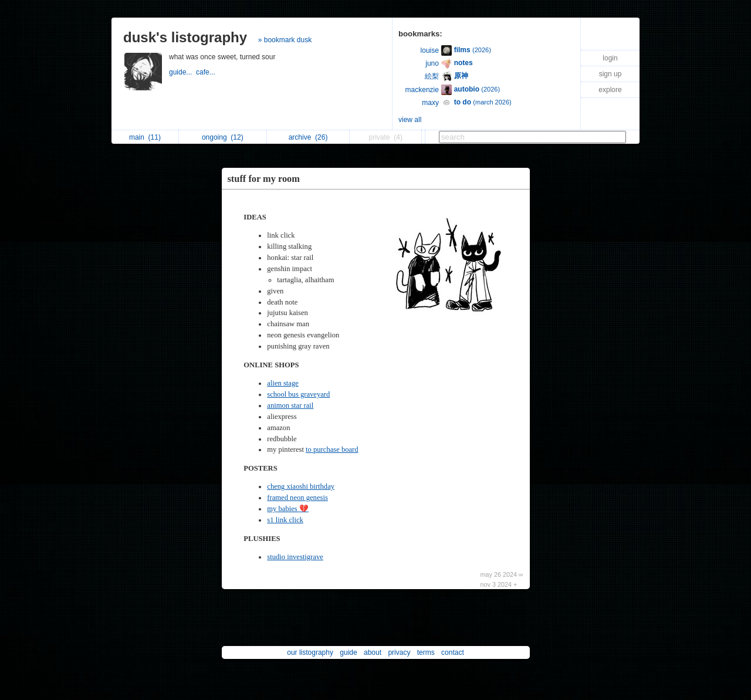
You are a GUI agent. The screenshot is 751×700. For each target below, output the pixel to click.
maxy (430, 103)
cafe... (207, 72)
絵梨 (432, 76)
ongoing (223, 137)
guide (348, 652)
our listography (310, 652)
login (610, 58)
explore (610, 90)
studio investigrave (295, 557)
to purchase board (332, 449)
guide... (182, 72)
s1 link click (285, 520)
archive (308, 137)
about (373, 652)
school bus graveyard (298, 394)
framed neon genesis (297, 498)
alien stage (283, 383)
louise (430, 50)
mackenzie (422, 90)
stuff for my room (264, 179)
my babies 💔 (288, 509)
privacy (399, 652)
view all (410, 120)
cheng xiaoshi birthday (301, 486)
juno (432, 63)
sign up (610, 74)
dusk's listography (185, 37)
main (145, 137)
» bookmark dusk (285, 40)
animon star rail (290, 405)
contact (453, 652)
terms (426, 652)
